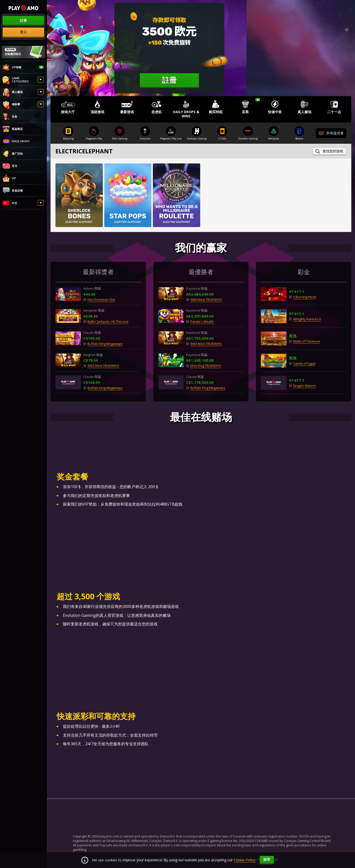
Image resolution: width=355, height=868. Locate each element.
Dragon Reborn (305, 386)
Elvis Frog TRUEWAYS (206, 366)
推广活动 (13, 154)
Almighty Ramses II (307, 319)
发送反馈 (13, 191)
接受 (267, 859)
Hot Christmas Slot (101, 300)
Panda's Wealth (202, 322)
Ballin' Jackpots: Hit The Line (108, 322)
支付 (10, 166)
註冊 (23, 20)
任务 (10, 117)
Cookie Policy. (245, 860)
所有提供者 (331, 133)
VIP (9, 178)
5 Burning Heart (305, 297)
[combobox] (23, 204)
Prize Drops (16, 141)
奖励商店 (13, 129)
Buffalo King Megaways (105, 344)
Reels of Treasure (307, 341)
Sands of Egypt (304, 364)
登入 (23, 32)
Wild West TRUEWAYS (104, 366)
